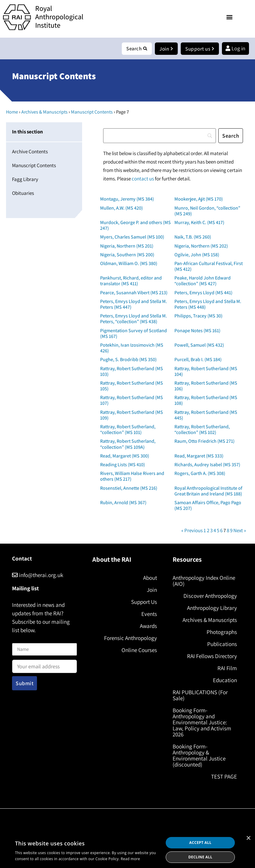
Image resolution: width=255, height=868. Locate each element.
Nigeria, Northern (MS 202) (201, 246)
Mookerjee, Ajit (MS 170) (199, 199)
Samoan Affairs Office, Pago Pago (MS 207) (208, 506)
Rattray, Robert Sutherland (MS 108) (206, 401)
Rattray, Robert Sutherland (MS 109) (132, 415)
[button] (230, 17)
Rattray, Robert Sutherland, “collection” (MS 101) (128, 430)
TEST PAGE (224, 777)
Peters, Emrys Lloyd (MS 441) (203, 293)
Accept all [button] (200, 843)
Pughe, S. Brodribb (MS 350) (128, 360)
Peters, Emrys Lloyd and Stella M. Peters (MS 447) (134, 304)
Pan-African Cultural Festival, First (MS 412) (209, 267)
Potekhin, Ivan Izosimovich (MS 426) (132, 348)
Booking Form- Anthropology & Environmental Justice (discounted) (199, 756)
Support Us (144, 602)
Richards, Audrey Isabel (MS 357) (207, 465)
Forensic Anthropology (131, 638)
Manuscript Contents (92, 112)
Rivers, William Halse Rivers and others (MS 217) (132, 476)
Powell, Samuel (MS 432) (199, 345)
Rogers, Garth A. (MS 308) (200, 474)
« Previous (192, 531)
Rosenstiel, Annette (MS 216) (129, 488)
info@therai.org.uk (38, 575)
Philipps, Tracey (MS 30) (198, 316)
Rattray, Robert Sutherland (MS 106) (206, 386)
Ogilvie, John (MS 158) (197, 255)
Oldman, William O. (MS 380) (129, 264)
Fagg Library (25, 180)
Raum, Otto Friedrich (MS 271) (204, 441)
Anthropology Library (212, 608)
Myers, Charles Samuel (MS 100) (132, 237)
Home (12, 112)
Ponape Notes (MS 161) (197, 331)
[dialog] (127, 850)
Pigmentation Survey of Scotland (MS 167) (134, 334)
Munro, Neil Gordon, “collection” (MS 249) (207, 211)
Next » (240, 531)
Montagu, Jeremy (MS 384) (127, 199)
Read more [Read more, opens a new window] (131, 859)
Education (225, 680)
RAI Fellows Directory (212, 656)
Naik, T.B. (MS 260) (193, 237)
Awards (148, 626)
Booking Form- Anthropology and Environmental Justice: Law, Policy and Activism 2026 (202, 723)
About (150, 578)
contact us (143, 179)
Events (149, 614)
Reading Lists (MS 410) (123, 465)
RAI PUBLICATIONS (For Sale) (200, 695)
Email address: (45, 665)
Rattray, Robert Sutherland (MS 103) (132, 372)
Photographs (222, 632)
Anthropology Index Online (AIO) (204, 581)
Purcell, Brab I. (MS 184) (198, 360)
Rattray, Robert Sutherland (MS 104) (206, 372)
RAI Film (227, 668)
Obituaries (23, 193)
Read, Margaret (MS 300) (125, 456)
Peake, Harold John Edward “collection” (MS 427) (203, 281)
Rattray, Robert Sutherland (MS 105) (132, 386)
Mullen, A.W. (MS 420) (121, 208)
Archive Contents (30, 152)
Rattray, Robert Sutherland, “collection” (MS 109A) (128, 444)
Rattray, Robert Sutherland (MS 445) (206, 415)
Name (18, 640)
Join (152, 590)
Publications (222, 644)
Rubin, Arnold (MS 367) (123, 503)
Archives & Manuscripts (45, 112)
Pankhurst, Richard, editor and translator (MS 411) (131, 281)
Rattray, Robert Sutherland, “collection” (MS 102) (202, 430)
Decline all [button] (200, 857)
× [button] (248, 838)
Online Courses (139, 650)
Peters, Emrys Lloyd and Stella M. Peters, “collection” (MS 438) (134, 319)
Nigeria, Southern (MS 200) (127, 255)
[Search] (160, 136)
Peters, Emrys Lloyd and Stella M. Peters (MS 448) (208, 304)
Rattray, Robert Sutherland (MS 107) (132, 401)
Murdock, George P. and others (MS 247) (135, 226)
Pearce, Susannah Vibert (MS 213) (134, 293)
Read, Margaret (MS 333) (199, 456)
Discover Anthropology (210, 596)
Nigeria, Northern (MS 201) (127, 246)
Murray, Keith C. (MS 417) (199, 223)
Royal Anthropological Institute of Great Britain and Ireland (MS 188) (208, 491)
